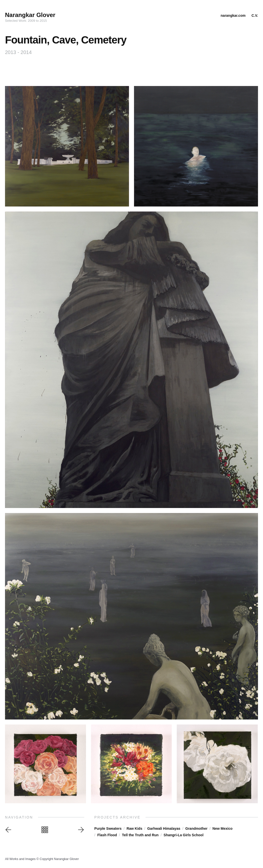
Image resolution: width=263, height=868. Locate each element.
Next (80, 830)
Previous (9, 830)
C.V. (255, 15)
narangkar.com (233, 15)
